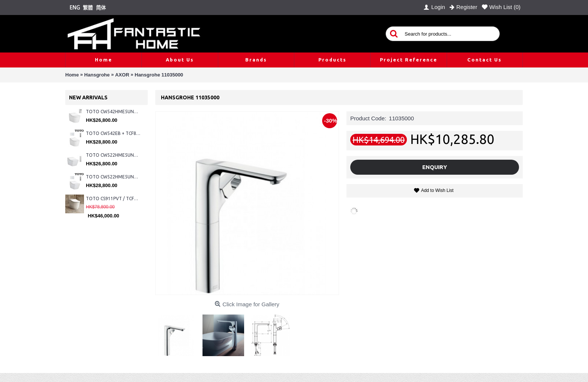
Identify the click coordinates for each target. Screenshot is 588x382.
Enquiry (435, 167)
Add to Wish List (437, 190)
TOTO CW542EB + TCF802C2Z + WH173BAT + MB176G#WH (113, 133)
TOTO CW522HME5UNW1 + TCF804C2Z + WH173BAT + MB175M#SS (113, 155)
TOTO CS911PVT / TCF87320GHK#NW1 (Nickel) (113, 198)
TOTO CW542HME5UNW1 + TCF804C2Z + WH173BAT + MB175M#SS (113, 112)
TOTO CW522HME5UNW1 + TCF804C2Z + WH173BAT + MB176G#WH (113, 177)
